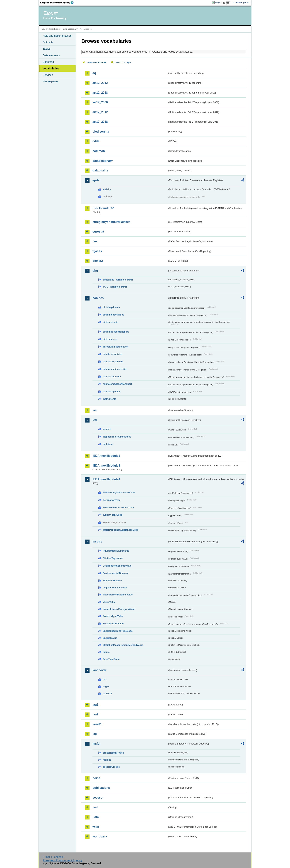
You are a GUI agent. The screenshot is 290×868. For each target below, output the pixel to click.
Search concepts (123, 62)
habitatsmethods (112, 377)
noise (96, 778)
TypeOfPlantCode (112, 515)
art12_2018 (100, 93)
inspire (97, 541)
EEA (58, 3)
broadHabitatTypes (113, 753)
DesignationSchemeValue (117, 566)
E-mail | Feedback (53, 857)
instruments (109, 399)
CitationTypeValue (113, 558)
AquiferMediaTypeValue (116, 551)
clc (104, 679)
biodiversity (101, 132)
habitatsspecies (112, 392)
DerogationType (112, 500)
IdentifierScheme (112, 581)
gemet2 (98, 261)
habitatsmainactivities (115, 369)
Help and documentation (57, 36)
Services (48, 75)
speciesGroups (111, 767)
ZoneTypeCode (111, 659)
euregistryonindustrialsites (111, 222)
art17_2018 (100, 122)
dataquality (100, 170)
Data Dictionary (70, 29)
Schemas (48, 62)
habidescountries (112, 354)
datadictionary (103, 161)
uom (96, 817)
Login (218, 2)
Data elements (51, 55)
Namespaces (50, 81)
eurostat (98, 232)
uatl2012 (107, 693)
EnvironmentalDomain (115, 573)
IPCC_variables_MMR (115, 287)
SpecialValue (110, 638)
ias (95, 410)
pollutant (108, 444)
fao (95, 241)
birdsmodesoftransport (116, 332)
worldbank (100, 836)
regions (107, 760)
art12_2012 (100, 83)
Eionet (57, 29)
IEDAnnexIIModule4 (106, 479)
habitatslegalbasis (113, 362)
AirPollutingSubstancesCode (119, 492)
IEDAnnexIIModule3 (106, 466)
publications (101, 788)
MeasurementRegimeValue (118, 595)
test (95, 807)
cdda (96, 141)
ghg (95, 271)
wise (96, 827)
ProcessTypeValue (113, 616)
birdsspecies (110, 339)
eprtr (96, 180)
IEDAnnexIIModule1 (106, 456)
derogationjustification (115, 347)
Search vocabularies (97, 62)
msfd (96, 744)
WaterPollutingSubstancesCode (121, 530)
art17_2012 (100, 112)
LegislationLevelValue (115, 588)
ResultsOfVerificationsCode (118, 507)
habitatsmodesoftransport (117, 384)
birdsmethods (111, 322)
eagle (106, 686)
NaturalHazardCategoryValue (119, 609)
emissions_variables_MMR (118, 280)
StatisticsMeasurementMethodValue (123, 645)
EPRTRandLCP (103, 208)
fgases (97, 251)
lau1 (95, 705)
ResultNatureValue (113, 624)
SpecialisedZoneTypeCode (118, 631)
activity (107, 189)
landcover (100, 670)
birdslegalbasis (111, 307)
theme (106, 652)
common (99, 151)
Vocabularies (51, 69)
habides (98, 298)
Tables (47, 49)
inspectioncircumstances (117, 437)
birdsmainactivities (113, 315)
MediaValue (109, 602)
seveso (97, 798)
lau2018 (98, 724)
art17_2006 (100, 102)
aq (94, 73)
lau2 (95, 714)
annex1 (107, 429)
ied (95, 420)
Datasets (48, 42)
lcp (95, 734)
